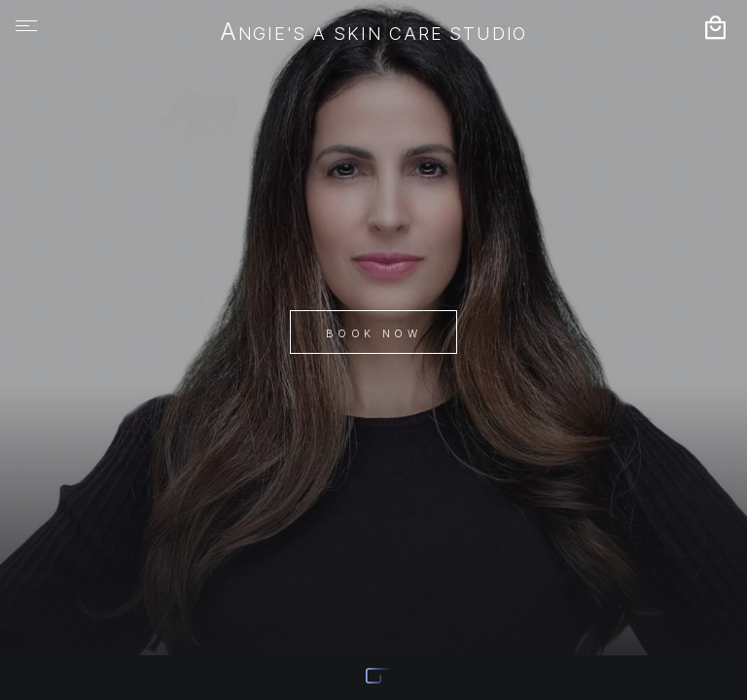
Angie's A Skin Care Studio (373, 33)
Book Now (373, 333)
